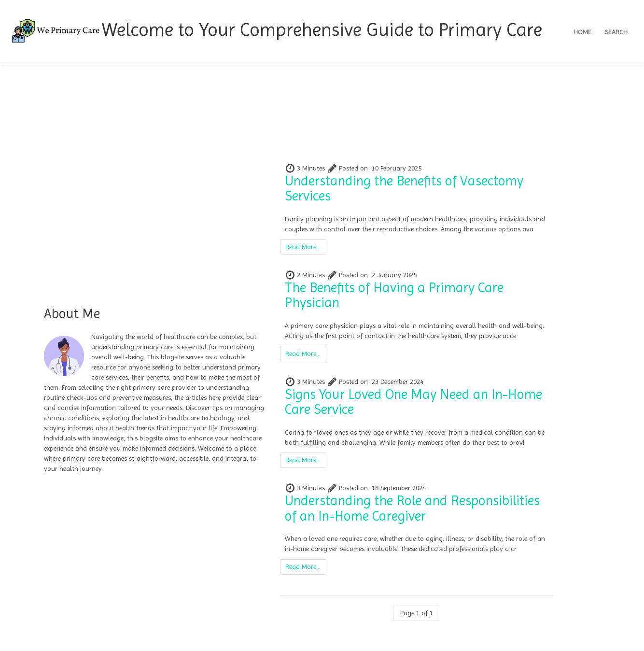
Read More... (303, 247)
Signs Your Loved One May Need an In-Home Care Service (413, 402)
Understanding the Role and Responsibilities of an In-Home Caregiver (412, 508)
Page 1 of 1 (417, 613)
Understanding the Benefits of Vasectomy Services (404, 189)
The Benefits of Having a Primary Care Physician (394, 295)
